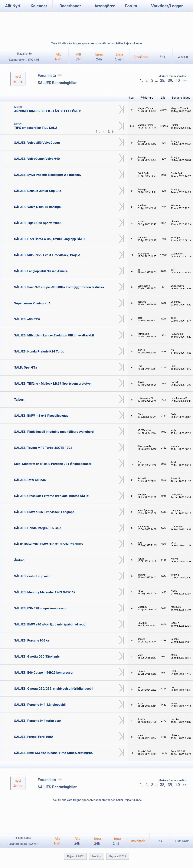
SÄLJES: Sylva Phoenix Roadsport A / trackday (48, 175)
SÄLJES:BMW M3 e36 (30, 480)
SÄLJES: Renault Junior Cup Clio (38, 191)
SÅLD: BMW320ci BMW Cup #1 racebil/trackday (49, 544)
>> (184, 80)
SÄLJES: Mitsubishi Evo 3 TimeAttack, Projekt (47, 255)
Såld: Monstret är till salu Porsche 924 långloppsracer (53, 464)
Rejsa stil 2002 (75, 856)
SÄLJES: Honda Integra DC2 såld (38, 528)
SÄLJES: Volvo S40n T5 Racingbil (38, 207)
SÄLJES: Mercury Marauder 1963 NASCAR (45, 592)
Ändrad (19, 560)
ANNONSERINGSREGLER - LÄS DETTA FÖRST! (48, 111)
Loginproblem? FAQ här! (24, 60)
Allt (79, 57)
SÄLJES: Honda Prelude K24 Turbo (39, 351)
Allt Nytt (13, 6)
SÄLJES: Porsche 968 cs (32, 640)
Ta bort (19, 400)
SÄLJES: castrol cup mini (32, 576)
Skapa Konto (24, 54)
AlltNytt (58, 57)
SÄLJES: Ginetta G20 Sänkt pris (37, 656)
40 (178, 80)
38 (162, 80)
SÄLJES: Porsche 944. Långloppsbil (40, 705)
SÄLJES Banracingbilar (57, 83)
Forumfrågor (181, 841)
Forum (131, 6)
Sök (162, 57)
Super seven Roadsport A (32, 303)
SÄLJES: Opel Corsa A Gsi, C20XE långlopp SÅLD (49, 239)
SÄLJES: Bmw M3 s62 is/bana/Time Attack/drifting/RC (54, 753)
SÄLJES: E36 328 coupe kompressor (40, 608)
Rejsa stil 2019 (118, 856)
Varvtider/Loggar (167, 6)
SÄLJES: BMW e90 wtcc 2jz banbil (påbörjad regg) (50, 624)
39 (170, 80)
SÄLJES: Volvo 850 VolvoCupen (37, 143)
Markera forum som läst (173, 76)
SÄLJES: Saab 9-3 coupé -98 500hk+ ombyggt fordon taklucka (59, 287)
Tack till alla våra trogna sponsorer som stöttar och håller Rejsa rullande (96, 43)
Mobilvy (96, 856)
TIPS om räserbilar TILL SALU (36, 128)
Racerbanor (70, 6)
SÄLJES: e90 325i (27, 319)
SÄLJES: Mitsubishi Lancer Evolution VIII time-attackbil (54, 335)
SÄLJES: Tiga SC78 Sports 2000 (37, 223)
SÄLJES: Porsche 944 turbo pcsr (38, 721)
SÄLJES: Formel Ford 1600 (33, 737)
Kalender (39, 6)
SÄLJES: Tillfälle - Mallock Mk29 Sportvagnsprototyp (52, 383)
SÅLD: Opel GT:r (26, 367)
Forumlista (51, 76)
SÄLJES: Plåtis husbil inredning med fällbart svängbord (54, 432)
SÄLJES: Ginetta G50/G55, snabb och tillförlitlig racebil (54, 689)
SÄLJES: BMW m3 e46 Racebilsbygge (41, 416)
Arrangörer (105, 6)
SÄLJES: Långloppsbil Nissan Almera (41, 271)
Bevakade (141, 57)
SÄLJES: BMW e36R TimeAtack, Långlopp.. (45, 512)
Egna (99, 57)
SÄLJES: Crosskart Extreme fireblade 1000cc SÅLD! (51, 496)
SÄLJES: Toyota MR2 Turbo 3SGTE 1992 (43, 448)
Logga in (183, 57)
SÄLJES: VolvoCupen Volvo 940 (37, 159)
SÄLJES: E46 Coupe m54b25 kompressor (44, 672)
